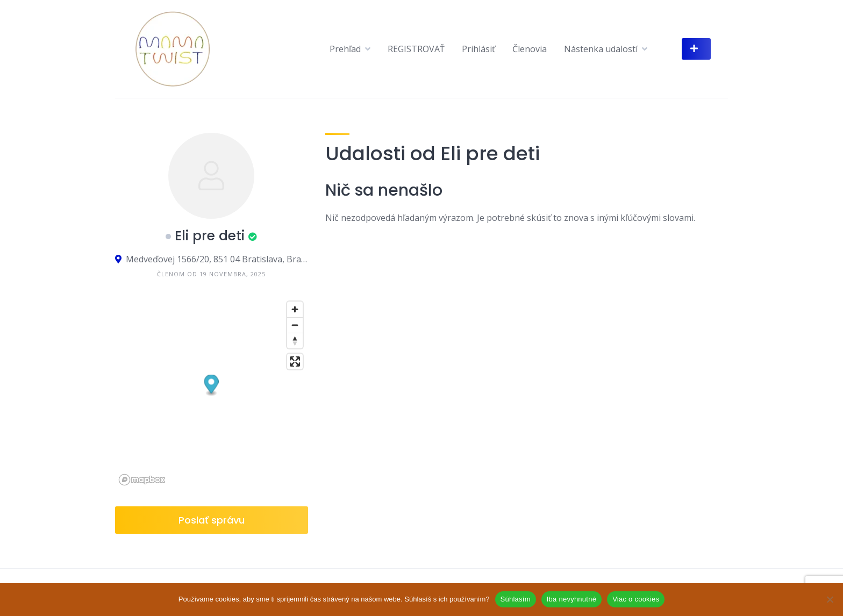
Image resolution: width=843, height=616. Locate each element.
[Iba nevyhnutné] (830, 599)
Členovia (530, 49)
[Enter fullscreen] (295, 361)
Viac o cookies (636, 599)
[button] (212, 385)
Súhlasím (516, 599)
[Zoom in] (295, 309)
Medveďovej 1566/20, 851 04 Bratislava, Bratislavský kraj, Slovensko (217, 259)
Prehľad (345, 49)
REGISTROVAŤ (416, 49)
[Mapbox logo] (142, 480)
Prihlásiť (478, 49)
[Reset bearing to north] (295, 341)
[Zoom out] (295, 325)
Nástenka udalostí (601, 49)
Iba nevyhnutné (571, 599)
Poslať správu (212, 520)
